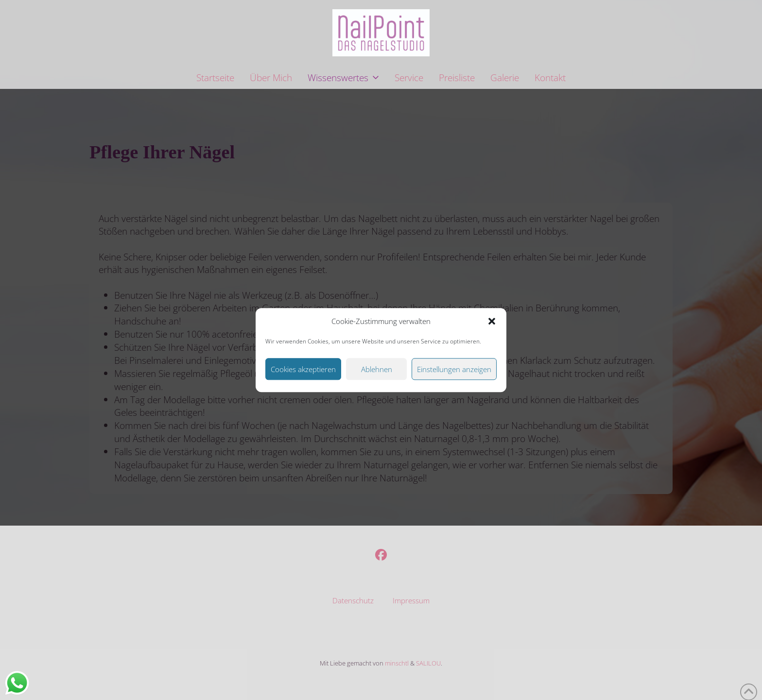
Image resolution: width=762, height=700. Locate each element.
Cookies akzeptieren (303, 369)
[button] (492, 322)
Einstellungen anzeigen (454, 369)
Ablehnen (377, 369)
